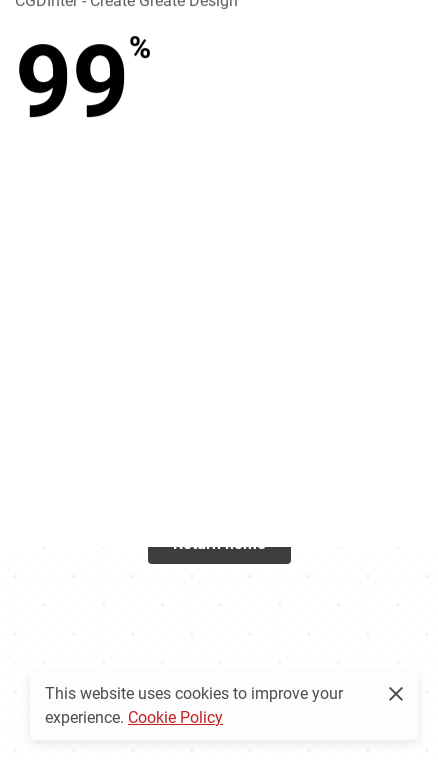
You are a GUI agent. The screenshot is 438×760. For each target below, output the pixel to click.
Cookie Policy (175, 716)
